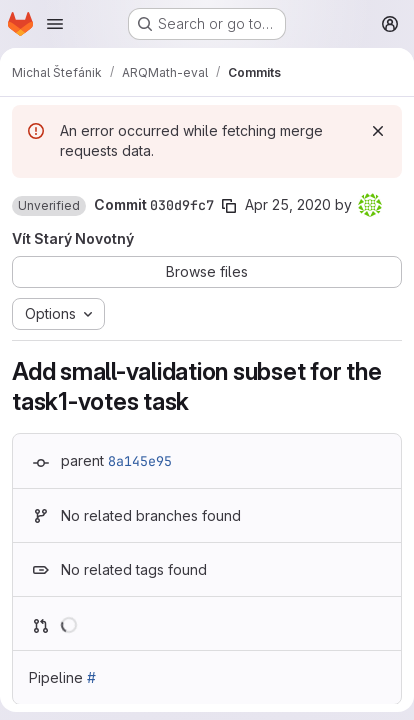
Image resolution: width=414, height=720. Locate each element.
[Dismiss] (378, 131)
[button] (49, 206)
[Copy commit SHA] (229, 206)
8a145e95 (140, 461)
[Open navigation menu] (55, 24)
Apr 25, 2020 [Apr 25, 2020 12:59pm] (288, 204)
